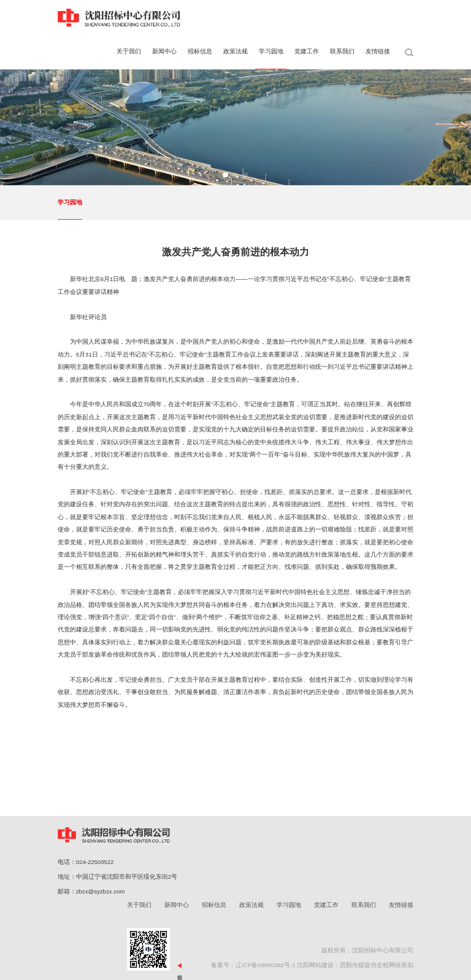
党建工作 (326, 905)
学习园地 (70, 202)
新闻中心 (177, 905)
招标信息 (214, 905)
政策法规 (251, 905)
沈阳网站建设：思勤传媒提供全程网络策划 (355, 965)
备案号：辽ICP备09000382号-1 (253, 965)
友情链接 (401, 905)
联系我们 (364, 905)
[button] (225, 175)
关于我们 (139, 905)
